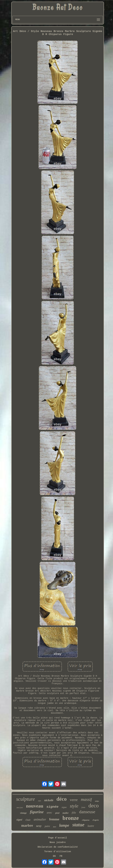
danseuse (87, 812)
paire (47, 826)
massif (86, 799)
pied (57, 813)
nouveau (35, 806)
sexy (39, 826)
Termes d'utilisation (58, 852)
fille (74, 813)
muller (65, 813)
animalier (40, 819)
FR (61, 856)
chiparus (86, 820)
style (74, 806)
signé (19, 820)
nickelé (49, 800)
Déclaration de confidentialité (58, 847)
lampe (64, 825)
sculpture (26, 799)
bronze (71, 818)
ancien (20, 808)
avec (50, 813)
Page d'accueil (58, 838)
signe (64, 807)
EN (54, 856)
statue (78, 825)
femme (54, 819)
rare (40, 801)
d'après (96, 820)
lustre (91, 826)
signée (52, 807)
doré (55, 827)
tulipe (97, 801)
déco (62, 799)
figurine (37, 812)
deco (94, 806)
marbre (27, 825)
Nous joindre (58, 842)
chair (28, 820)
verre (74, 800)
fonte (83, 807)
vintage (23, 813)
